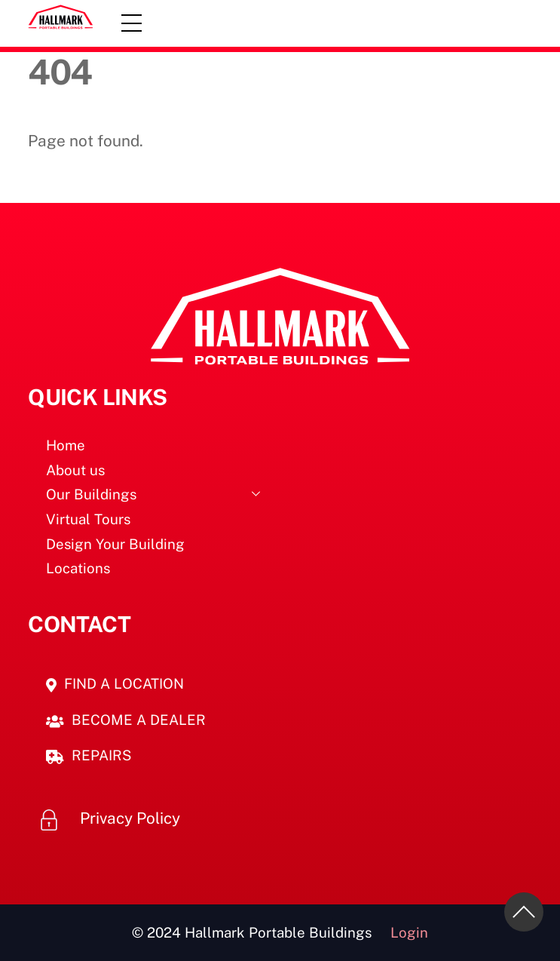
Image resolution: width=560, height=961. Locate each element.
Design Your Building (115, 544)
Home (66, 445)
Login (409, 932)
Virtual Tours (88, 519)
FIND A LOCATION (115, 683)
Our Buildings (158, 493)
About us (75, 470)
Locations (78, 568)
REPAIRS (89, 755)
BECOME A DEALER (126, 720)
